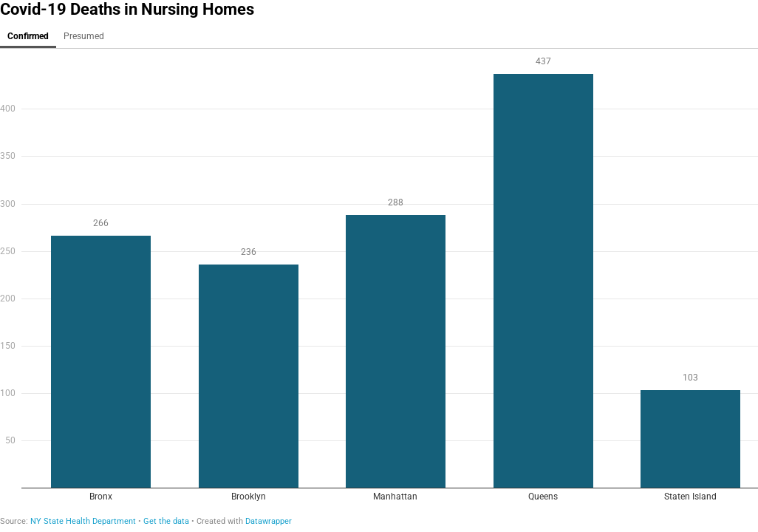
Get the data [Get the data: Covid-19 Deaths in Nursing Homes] (166, 521)
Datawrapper (269, 521)
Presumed (84, 36)
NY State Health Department (83, 521)
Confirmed (28, 36)
